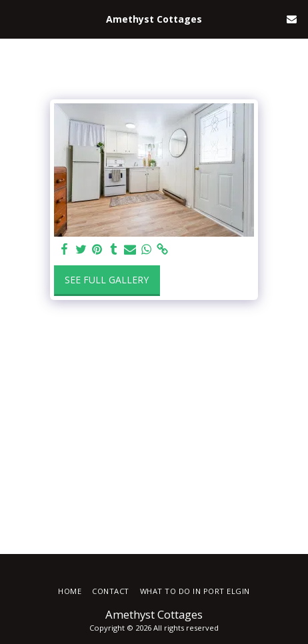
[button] (15, 18)
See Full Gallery (107, 280)
